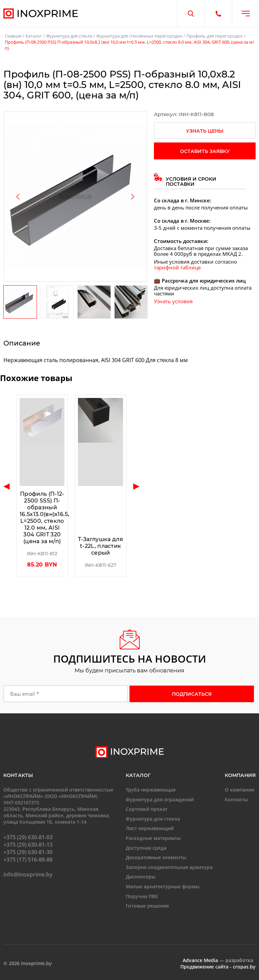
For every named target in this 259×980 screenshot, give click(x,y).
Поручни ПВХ (142, 896)
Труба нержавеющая (151, 790)
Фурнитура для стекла (69, 36)
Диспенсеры (141, 877)
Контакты (236, 799)
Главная (13, 36)
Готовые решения (147, 906)
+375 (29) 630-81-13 (28, 845)
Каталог (34, 36)
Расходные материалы (153, 838)
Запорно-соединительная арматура (169, 867)
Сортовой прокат (147, 809)
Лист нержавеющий (150, 828)
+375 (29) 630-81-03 (28, 837)
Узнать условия (173, 301)
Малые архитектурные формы (163, 886)
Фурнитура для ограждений (160, 799)
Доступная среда (146, 848)
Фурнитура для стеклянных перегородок (139, 36)
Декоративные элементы (156, 857)
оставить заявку (205, 151)
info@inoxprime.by (28, 874)
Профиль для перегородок (215, 36)
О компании (240, 790)
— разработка (218, 960)
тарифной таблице (177, 267)
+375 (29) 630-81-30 (28, 852)
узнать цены (205, 131)
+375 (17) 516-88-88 (28, 860)
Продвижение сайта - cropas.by (218, 967)
